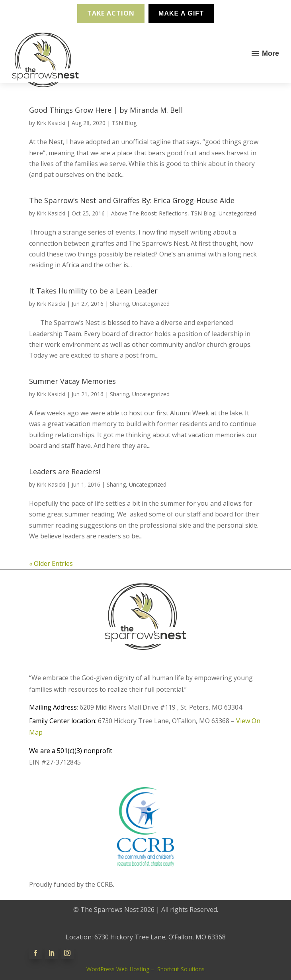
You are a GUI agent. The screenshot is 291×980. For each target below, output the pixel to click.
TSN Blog (124, 123)
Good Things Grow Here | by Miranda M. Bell (106, 110)
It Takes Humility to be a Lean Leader (93, 291)
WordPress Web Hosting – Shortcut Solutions (145, 969)
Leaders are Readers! (65, 471)
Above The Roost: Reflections (149, 213)
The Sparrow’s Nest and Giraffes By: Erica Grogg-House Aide (132, 200)
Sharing (119, 304)
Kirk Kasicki (51, 123)
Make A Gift (181, 13)
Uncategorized (237, 213)
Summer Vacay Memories (72, 381)
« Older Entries (51, 563)
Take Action (111, 13)
